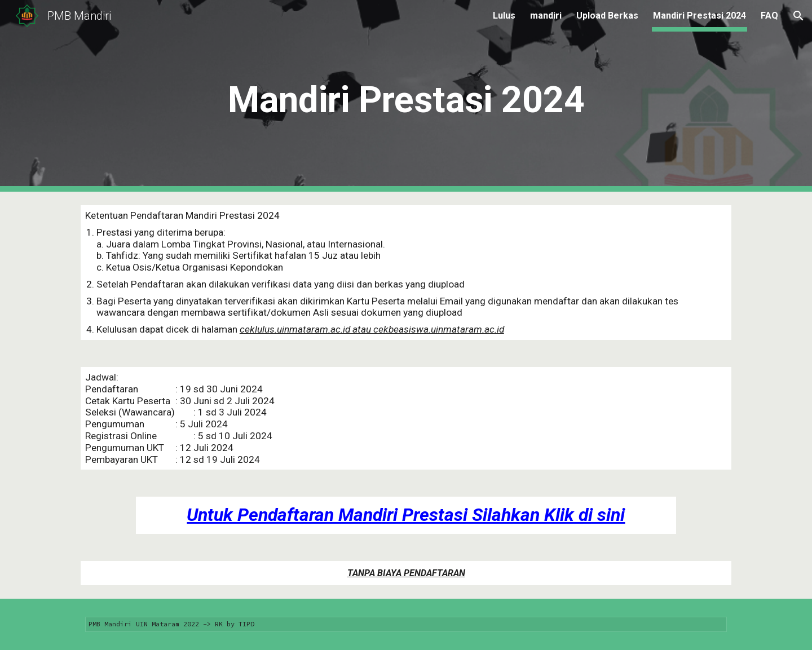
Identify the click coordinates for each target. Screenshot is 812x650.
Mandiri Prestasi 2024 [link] (700, 16)
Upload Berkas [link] (607, 16)
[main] (406, 96)
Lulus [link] (504, 16)
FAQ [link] (769, 16)
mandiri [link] (546, 16)
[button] (798, 16)
